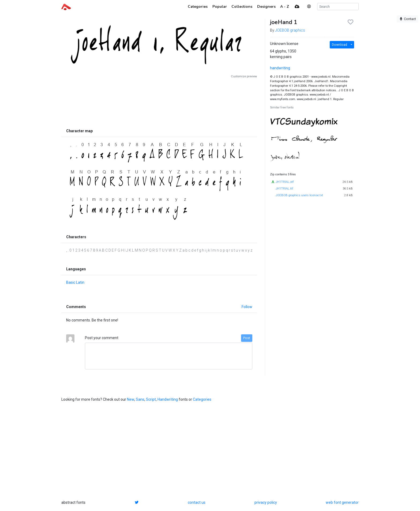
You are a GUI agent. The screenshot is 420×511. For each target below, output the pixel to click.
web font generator (342, 502)
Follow (247, 307)
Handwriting (168, 399)
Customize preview (244, 76)
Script (151, 399)
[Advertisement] (159, 102)
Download (340, 45)
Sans (140, 399)
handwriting (280, 68)
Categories (202, 399)
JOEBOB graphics (290, 30)
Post (247, 338)
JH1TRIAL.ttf (284, 189)
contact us (197, 502)
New (131, 399)
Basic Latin (75, 282)
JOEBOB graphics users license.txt (299, 195)
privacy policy (266, 502)
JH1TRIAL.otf (285, 182)
